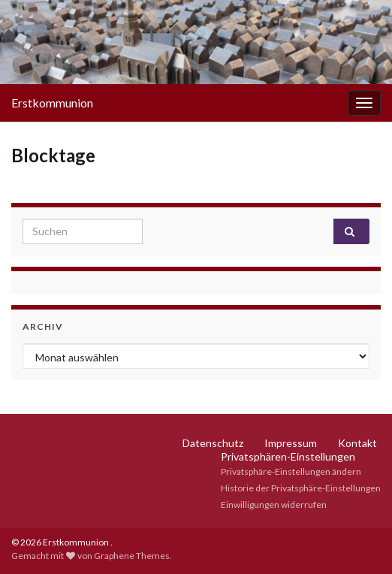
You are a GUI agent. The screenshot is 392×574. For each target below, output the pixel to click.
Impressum (291, 443)
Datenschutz (213, 443)
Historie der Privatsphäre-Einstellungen (301, 488)
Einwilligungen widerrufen (274, 505)
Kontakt (357, 443)
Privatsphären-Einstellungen (288, 456)
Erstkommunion (52, 103)
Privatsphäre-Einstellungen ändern (291, 471)
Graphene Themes (132, 556)
